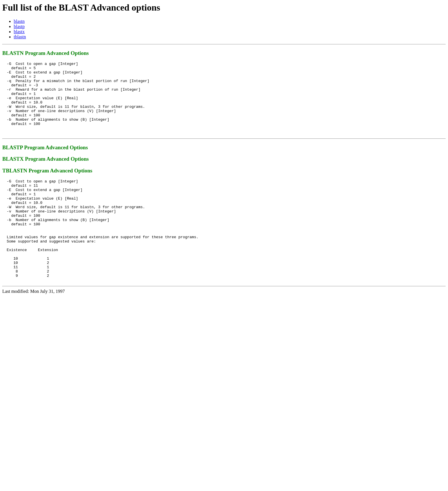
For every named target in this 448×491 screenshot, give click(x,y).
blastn (19, 21)
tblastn (20, 37)
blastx (19, 32)
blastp (19, 26)
